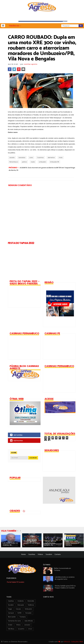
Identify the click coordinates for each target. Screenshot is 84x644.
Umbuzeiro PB (55, 162)
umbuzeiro (42, 162)
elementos (51, 158)
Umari (30, 629)
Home (23, 554)
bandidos (22, 158)
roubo (33, 162)
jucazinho (21, 629)
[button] (3, 26)
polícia (24, 162)
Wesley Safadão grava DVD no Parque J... (32, 543)
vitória (18, 625)
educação (21, 605)
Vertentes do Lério (14, 621)
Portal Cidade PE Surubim (15, 582)
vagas (10, 609)
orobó (10, 625)
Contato (58, 554)
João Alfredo (29, 621)
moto (61, 158)
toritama (23, 617)
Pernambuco (14, 162)
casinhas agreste (31, 64)
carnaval (11, 613)
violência (31, 605)
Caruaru (18, 609)
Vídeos (40, 554)
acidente (21, 601)
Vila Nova (11, 629)
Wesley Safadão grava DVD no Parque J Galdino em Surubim (65, 587)
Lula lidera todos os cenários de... (10, 544)
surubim (11, 605)
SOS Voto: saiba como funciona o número (72, 543)
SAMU (19, 613)
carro (31, 158)
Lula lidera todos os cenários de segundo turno (65, 578)
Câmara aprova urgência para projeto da (50, 543)
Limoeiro (27, 625)
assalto (12, 158)
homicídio (31, 601)
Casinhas (40, 158)
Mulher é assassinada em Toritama (62, 569)
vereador (28, 613)
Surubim (49, 554)
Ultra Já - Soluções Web (73, 642)
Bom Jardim (12, 617)
